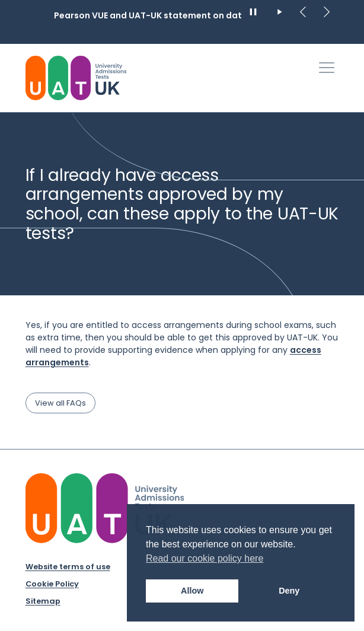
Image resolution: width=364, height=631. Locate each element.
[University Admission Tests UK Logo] (105, 508)
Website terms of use (68, 567)
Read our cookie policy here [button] (205, 558)
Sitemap (43, 601)
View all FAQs (60, 403)
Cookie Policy (52, 584)
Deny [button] (289, 591)
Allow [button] (192, 591)
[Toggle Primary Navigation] (327, 68)
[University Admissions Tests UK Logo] (76, 78)
